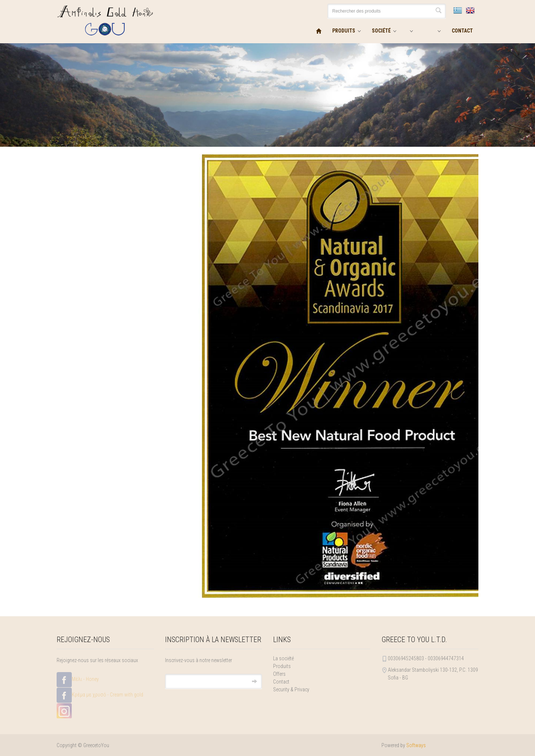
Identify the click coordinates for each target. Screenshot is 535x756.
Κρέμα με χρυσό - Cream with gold (100, 695)
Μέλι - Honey (78, 680)
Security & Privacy (291, 689)
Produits (282, 666)
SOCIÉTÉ (381, 31)
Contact (281, 682)
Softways (416, 745)
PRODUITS (344, 31)
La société (283, 658)
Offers (279, 674)
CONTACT (462, 31)
